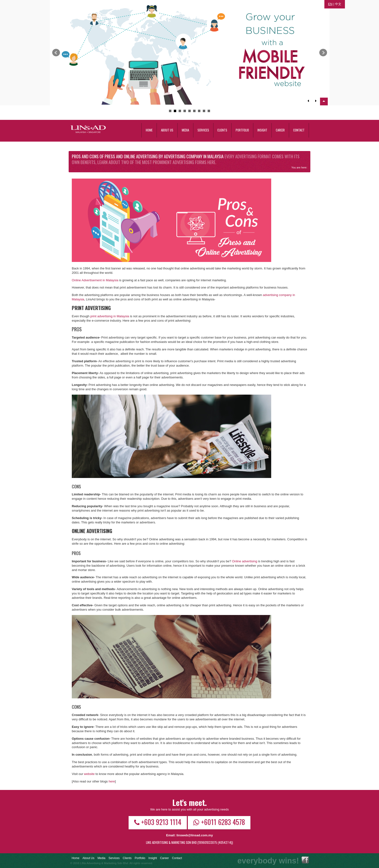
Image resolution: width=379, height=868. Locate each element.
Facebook (305, 860)
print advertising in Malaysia (110, 316)
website (89, 774)
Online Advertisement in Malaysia (95, 280)
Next (323, 53)
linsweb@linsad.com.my (195, 835)
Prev (56, 53)
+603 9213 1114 (158, 822)
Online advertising (245, 561)
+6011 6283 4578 (219, 822)
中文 (338, 4)
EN (330, 4)
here (112, 781)
